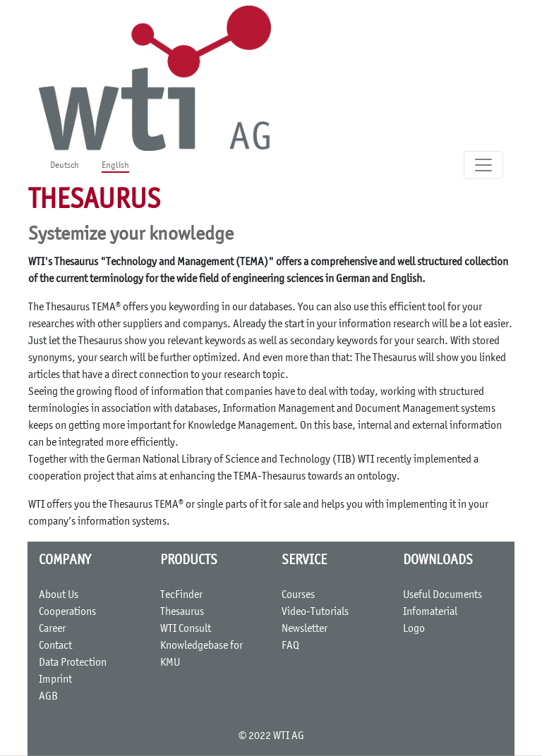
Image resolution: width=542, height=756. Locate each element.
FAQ (290, 646)
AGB (48, 697)
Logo (414, 629)
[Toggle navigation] (483, 165)
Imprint (55, 680)
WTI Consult (186, 629)
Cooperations (67, 612)
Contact (55, 646)
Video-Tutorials (315, 612)
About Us (59, 595)
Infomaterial (430, 612)
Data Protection (73, 663)
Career (52, 629)
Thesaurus (182, 612)
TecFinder (181, 595)
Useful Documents (442, 595)
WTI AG (289, 736)
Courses (298, 595)
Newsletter (305, 629)
